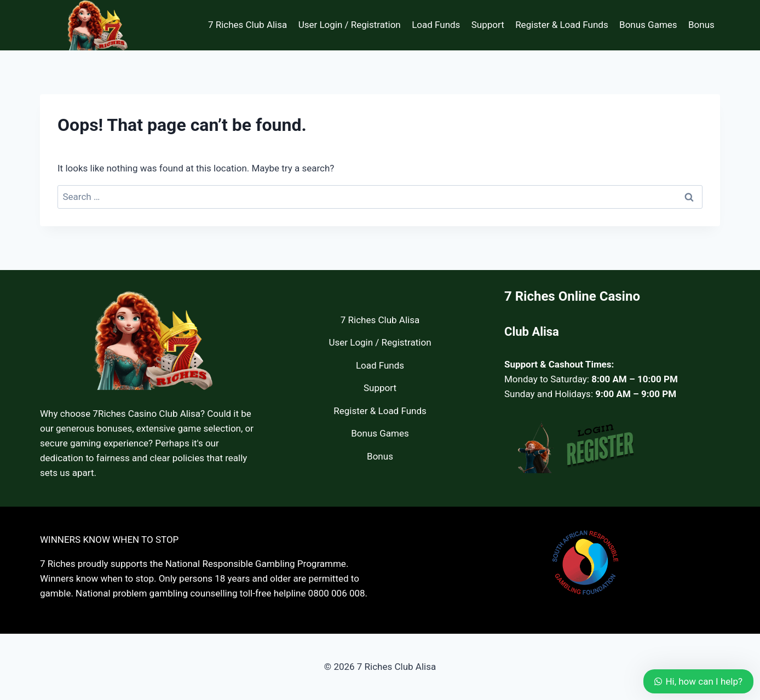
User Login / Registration (350, 25)
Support (488, 25)
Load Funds (436, 25)
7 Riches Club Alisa (247, 25)
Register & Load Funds (562, 25)
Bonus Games (648, 25)
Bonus (701, 25)
